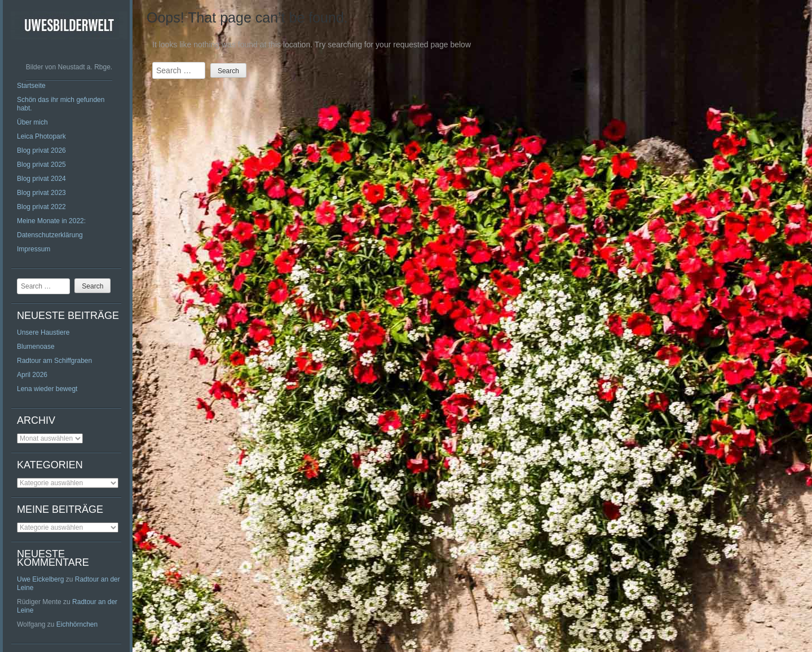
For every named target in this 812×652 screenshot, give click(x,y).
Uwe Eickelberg (40, 579)
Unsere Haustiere (43, 332)
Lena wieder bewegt (47, 389)
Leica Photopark (41, 136)
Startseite (31, 86)
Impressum (34, 249)
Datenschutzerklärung (50, 235)
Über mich (32, 122)
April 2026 (32, 375)
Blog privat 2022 (41, 207)
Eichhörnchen (77, 624)
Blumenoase (36, 347)
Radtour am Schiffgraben (54, 361)
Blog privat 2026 (41, 150)
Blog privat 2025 (41, 165)
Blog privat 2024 (41, 179)
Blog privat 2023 (41, 193)
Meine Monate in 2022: (51, 221)
